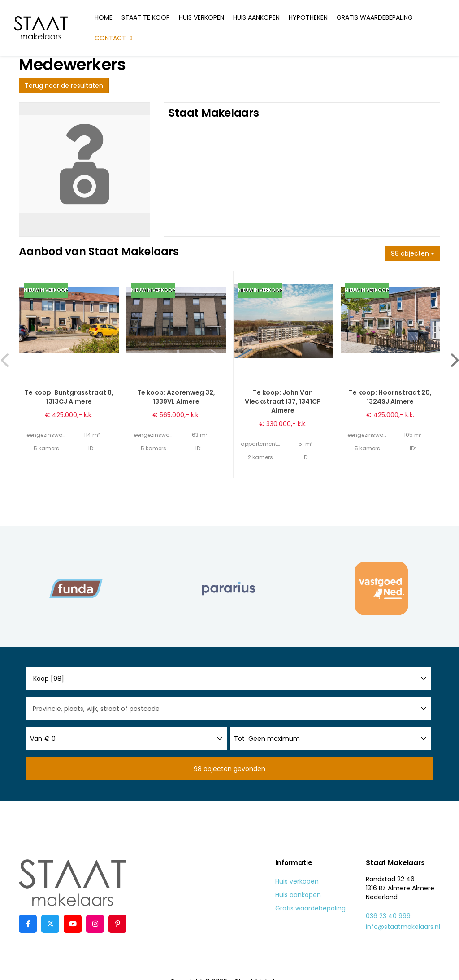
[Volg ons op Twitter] (50, 924)
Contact (115, 38)
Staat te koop (146, 17)
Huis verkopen (201, 17)
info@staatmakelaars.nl (403, 927)
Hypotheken (308, 17)
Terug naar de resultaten (64, 86)
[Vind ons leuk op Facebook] (28, 924)
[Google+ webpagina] (95, 924)
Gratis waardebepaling (375, 17)
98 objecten (413, 253)
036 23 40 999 (388, 916)
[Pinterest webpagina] (117, 924)
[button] (229, 769)
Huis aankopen (256, 17)
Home (104, 17)
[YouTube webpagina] (73, 924)
